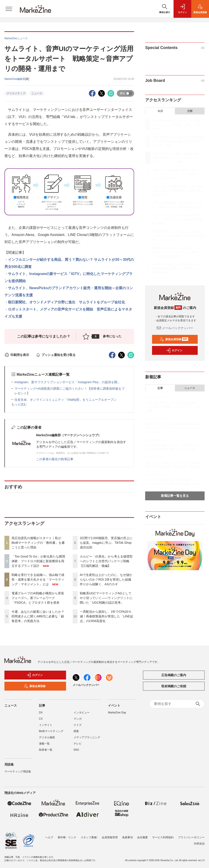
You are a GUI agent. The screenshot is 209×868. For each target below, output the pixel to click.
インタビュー (82, 713)
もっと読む (19, 404)
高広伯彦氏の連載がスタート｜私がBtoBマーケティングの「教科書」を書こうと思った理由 (38, 543)
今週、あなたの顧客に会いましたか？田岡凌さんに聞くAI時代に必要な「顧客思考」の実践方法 (38, 616)
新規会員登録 (174, 339)
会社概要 (143, 837)
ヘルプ (49, 837)
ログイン (174, 350)
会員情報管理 (110, 837)
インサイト (46, 725)
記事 (160, 388)
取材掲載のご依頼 (174, 686)
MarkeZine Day (117, 713)
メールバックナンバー (175, 328)
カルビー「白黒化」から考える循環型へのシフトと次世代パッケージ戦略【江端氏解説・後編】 (106, 561)
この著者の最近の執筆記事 (55, 459)
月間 (190, 111)
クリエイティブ (16, 93)
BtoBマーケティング (51, 731)
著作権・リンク (67, 837)
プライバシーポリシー (191, 837)
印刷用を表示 (17, 355)
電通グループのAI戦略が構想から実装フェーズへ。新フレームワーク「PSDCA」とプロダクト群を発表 (38, 598)
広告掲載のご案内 (174, 675)
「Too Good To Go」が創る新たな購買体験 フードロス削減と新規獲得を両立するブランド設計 (38, 561)
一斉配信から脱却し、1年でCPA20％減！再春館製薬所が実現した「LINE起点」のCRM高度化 (106, 616)
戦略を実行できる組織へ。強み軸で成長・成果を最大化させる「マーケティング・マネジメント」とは (38, 579)
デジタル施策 (47, 737)
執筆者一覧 (46, 750)
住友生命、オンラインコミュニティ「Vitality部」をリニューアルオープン (65, 400)
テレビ (78, 744)
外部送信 (199, 844)
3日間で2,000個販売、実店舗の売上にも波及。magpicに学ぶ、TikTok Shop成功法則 (106, 543)
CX (41, 719)
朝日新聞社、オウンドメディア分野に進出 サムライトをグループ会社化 (66, 302)
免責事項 (127, 837)
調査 (76, 731)
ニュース (37, 93)
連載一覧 (44, 744)
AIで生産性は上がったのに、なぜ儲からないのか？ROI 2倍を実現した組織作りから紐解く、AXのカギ (106, 579)
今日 (160, 111)
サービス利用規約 (163, 837)
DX (41, 713)
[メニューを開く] (9, 9)
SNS (76, 750)
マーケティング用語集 (18, 772)
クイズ (78, 725)
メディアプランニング (87, 737)
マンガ (78, 719)
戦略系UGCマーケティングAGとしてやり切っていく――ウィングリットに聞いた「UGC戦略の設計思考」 (106, 598)
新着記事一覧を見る (175, 496)
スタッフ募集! (89, 837)
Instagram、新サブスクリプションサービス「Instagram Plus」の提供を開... (67, 382)
